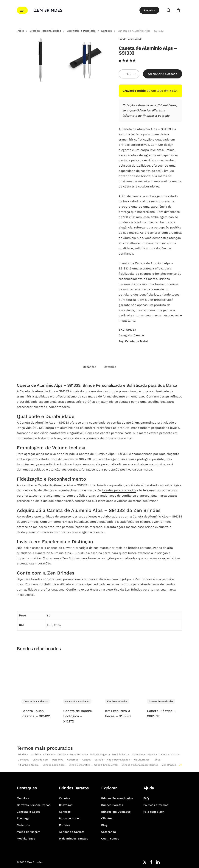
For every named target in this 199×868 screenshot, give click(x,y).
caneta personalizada (116, 433)
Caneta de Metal (136, 341)
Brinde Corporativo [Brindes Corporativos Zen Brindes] (79, 765)
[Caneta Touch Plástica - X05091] (37, 674)
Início (20, 31)
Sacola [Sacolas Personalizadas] (151, 754)
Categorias (108, 832)
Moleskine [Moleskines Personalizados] (137, 754)
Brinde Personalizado (130, 39)
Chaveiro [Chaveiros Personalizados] (48, 754)
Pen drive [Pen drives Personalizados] (58, 760)
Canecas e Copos (29, 812)
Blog (104, 825)
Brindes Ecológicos (54, 765)
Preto (57, 625)
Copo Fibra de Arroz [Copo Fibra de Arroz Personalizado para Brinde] (106, 765)
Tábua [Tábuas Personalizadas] (157, 760)
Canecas (65, 812)
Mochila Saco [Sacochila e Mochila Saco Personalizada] (120, 754)
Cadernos (73, 760)
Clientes (107, 818)
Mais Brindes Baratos (74, 839)
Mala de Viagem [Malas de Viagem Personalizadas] (99, 754)
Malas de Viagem (29, 832)
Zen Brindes (30, 522)
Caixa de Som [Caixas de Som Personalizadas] (40, 760)
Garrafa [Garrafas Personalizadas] (99, 760)
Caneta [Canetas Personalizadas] (86, 760)
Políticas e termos (156, 805)
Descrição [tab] (90, 367)
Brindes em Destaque (116, 812)
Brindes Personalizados (45, 31)
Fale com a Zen (154, 812)
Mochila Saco (26, 839)
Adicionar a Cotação (163, 74)
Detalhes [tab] (110, 367)
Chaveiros (66, 805)
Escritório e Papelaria (81, 31)
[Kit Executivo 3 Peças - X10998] (120, 674)
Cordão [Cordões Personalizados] (62, 754)
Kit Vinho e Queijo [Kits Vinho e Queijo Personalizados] (28, 765)
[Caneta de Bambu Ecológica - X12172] (78, 674)
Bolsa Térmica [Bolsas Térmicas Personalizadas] (78, 754)
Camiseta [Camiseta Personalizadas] (23, 760)
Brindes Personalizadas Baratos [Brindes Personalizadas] (140, 765)
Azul (50, 625)
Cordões (65, 825)
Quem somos (110, 839)
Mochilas (23, 798)
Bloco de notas (69, 818)
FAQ (146, 798)
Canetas (106, 31)
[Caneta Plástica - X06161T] (162, 674)
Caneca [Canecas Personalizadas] (163, 754)
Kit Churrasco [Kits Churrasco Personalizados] (142, 760)
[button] (22, 10)
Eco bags (23, 818)
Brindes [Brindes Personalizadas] (22, 754)
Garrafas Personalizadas (34, 805)
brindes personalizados (119, 490)
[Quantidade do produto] (129, 74)
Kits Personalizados (118, 760)
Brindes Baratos (112, 805)
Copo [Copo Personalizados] (174, 754)
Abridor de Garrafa (72, 832)
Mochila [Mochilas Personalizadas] (35, 754)
